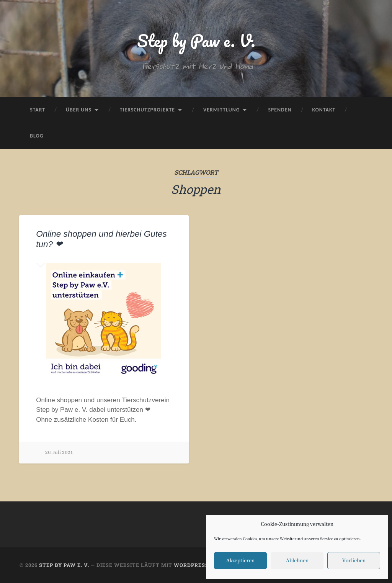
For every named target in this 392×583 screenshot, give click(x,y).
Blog (37, 136)
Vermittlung (221, 110)
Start (38, 110)
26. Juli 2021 (59, 453)
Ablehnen (297, 561)
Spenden (280, 110)
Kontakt (324, 110)
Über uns (79, 110)
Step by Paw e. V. (196, 40)
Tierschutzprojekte (147, 110)
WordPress (191, 565)
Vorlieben (354, 561)
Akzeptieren (240, 561)
